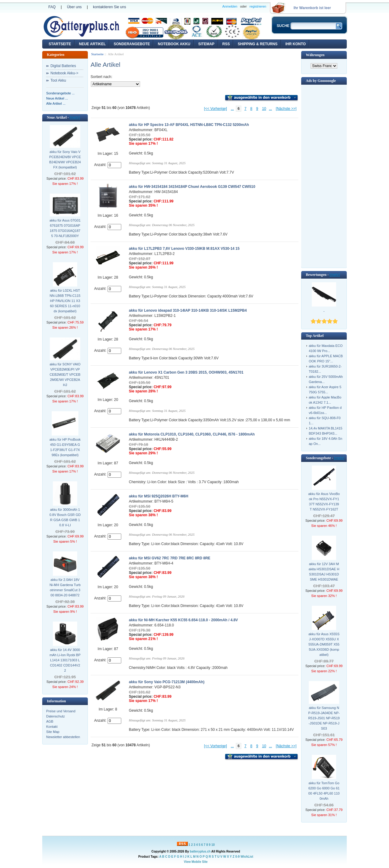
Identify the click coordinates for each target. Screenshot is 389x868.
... (232, 109)
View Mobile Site (196, 862)
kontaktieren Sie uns (110, 7)
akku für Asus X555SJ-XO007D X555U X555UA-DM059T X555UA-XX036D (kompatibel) (324, 644)
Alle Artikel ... (56, 103)
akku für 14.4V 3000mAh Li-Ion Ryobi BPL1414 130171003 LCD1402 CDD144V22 (65, 660)
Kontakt (52, 727)
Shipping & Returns (258, 44)
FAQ (52, 7)
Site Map (53, 732)
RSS (226, 44)
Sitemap (206, 44)
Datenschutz (55, 716)
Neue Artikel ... (57, 98)
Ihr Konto (296, 44)
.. (324, 310)
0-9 (237, 857)
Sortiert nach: (101, 77)
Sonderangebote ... (60, 93)
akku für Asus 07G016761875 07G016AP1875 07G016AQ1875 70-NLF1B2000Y (65, 228)
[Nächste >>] (286, 109)
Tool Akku (58, 80)
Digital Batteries (63, 66)
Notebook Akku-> (64, 73)
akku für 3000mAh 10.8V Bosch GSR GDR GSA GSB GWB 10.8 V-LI (65, 517)
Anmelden (230, 6)
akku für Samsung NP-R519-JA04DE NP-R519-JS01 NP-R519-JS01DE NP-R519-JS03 (324, 718)
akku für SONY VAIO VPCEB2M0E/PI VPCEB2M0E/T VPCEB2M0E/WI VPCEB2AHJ (65, 375)
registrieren (258, 6)
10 (264, 109)
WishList (247, 857)
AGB (50, 721)
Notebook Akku (174, 44)
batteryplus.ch (200, 851)
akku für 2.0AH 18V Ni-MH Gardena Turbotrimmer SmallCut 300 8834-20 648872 (65, 587)
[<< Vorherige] (215, 109)
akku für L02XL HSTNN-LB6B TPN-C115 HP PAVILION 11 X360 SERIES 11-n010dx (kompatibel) (65, 301)
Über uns (74, 7)
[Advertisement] (324, 176)
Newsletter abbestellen (63, 737)
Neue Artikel (92, 44)
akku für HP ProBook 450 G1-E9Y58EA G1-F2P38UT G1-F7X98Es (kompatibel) (65, 447)
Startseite (60, 44)
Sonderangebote (132, 44)
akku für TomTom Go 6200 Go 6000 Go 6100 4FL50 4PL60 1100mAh (324, 791)
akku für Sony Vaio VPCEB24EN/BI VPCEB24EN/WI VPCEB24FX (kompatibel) (65, 159)
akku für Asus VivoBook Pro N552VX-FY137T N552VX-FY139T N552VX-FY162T (324, 502)
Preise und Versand (61, 711)
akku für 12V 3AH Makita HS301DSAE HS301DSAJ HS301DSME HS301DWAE (324, 572)
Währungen (315, 55)
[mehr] (75, 117)
